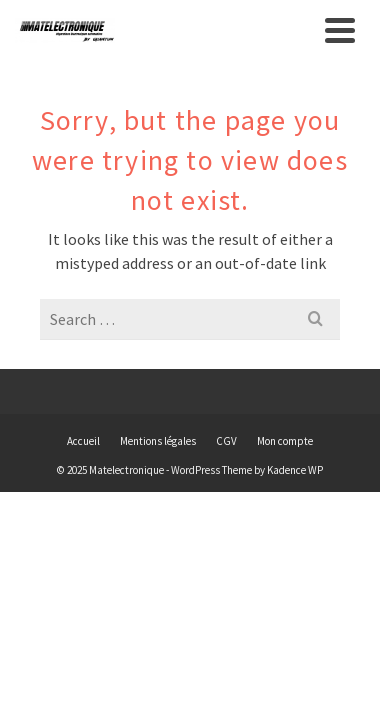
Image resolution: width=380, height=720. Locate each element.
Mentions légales (158, 441)
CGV (226, 441)
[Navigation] (340, 30)
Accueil (83, 441)
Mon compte (285, 441)
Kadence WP (295, 470)
